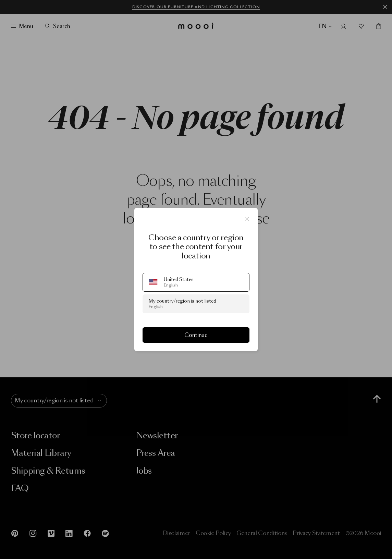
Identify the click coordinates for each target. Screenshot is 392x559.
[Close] (247, 219)
